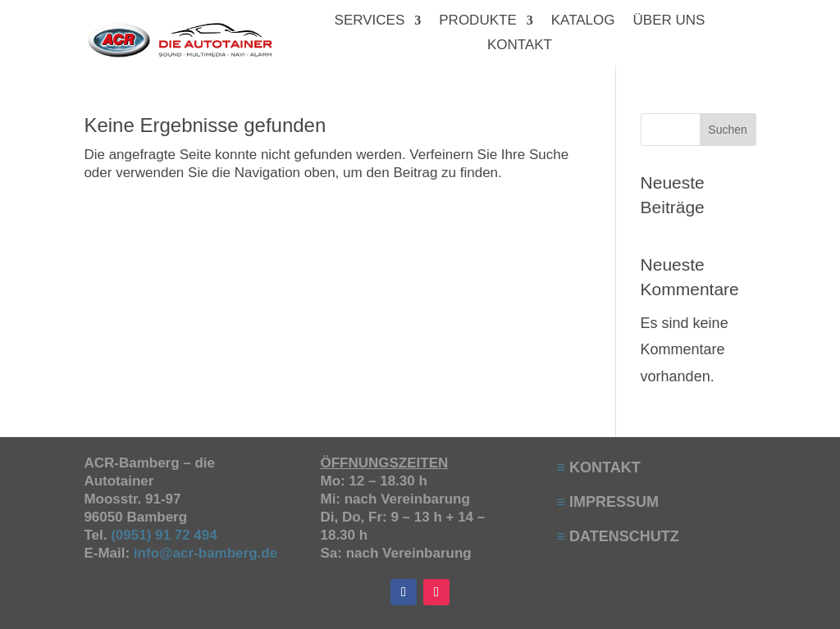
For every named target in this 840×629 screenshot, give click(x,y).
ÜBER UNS (669, 21)
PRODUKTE (477, 21)
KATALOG (583, 21)
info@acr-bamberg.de (205, 553)
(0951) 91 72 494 (166, 535)
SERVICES (370, 21)
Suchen (727, 130)
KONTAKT (520, 46)
